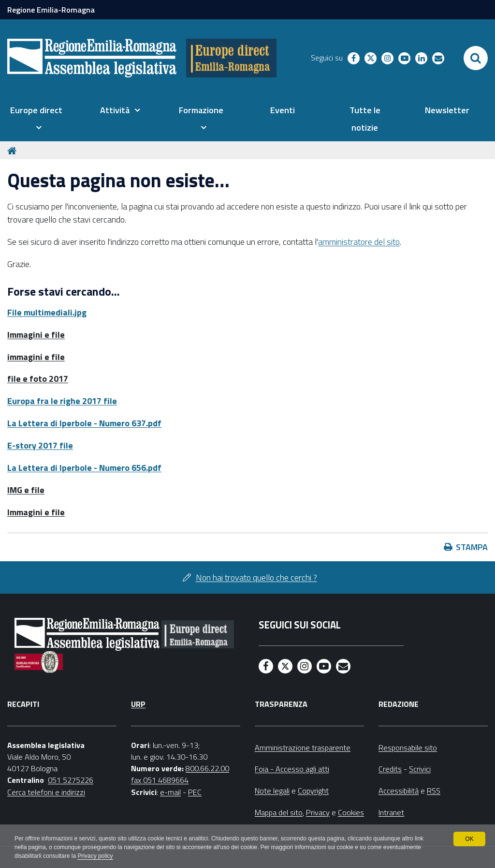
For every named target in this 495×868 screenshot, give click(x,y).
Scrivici (420, 769)
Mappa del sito (279, 812)
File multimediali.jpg (47, 312)
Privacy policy (95, 856)
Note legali (272, 791)
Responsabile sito (408, 748)
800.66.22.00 (207, 768)
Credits (390, 769)
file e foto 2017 (38, 379)
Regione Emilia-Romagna (51, 10)
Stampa (472, 547)
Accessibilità (399, 791)
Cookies (351, 812)
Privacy (318, 812)
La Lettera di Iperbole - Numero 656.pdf (84, 468)
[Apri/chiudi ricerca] (476, 58)
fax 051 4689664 (160, 780)
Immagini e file (36, 335)
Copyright (313, 791)
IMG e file (26, 490)
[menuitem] (36, 119)
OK (469, 839)
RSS (434, 791)
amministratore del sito (359, 242)
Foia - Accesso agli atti (292, 769)
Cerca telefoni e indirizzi (46, 792)
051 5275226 (71, 780)
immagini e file (36, 357)
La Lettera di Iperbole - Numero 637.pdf (84, 423)
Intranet (391, 812)
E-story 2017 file (40, 445)
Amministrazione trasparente (303, 748)
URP (138, 704)
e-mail (170, 792)
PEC (195, 792)
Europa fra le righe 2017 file (62, 401)
